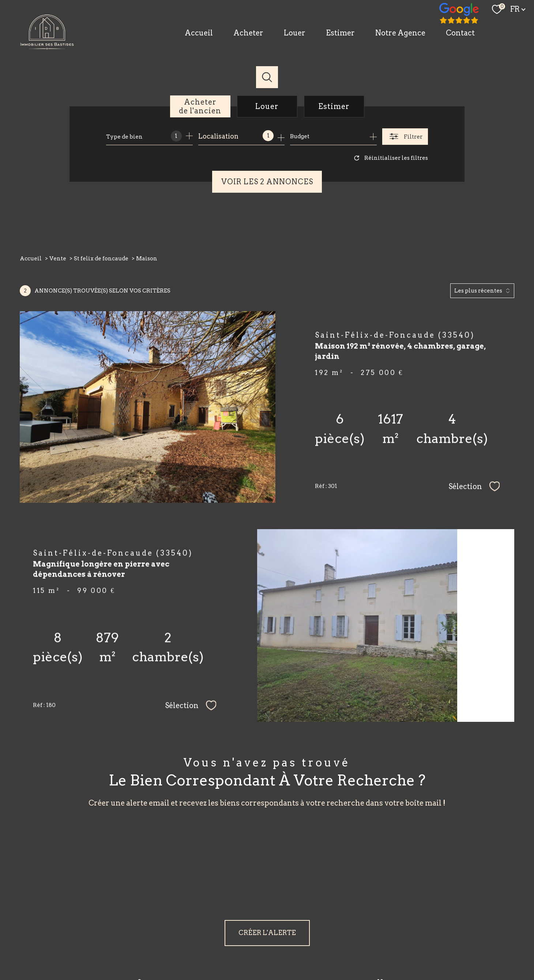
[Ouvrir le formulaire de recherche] (405, 137)
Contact (460, 33)
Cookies (435, 949)
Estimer (340, 33)
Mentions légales (315, 949)
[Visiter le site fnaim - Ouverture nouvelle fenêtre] (359, 925)
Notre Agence (400, 33)
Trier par (425, 291)
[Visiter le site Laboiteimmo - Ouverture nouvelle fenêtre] (267, 964)
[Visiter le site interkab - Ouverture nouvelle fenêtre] (406, 925)
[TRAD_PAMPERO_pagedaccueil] (47, 47)
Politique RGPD (405, 949)
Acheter (248, 33)
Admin (346, 949)
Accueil (199, 33)
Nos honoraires (245, 949)
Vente (58, 259)
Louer (295, 33)
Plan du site (279, 949)
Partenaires (371, 949)
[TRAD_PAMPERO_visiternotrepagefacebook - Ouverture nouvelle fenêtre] (459, 14)
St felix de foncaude (101, 259)
